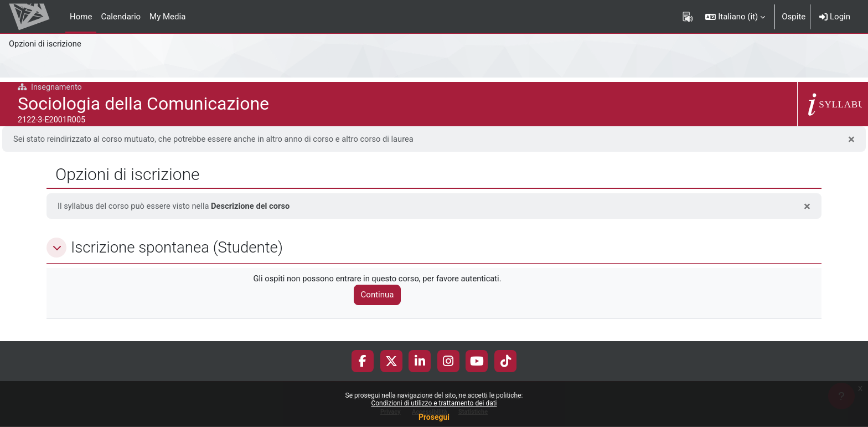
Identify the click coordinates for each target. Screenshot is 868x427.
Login (835, 17)
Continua (380, 296)
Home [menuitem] (81, 17)
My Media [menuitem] (167, 17)
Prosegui (434, 417)
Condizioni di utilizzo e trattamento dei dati (434, 403)
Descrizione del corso (254, 207)
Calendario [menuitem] (121, 17)
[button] (735, 17)
